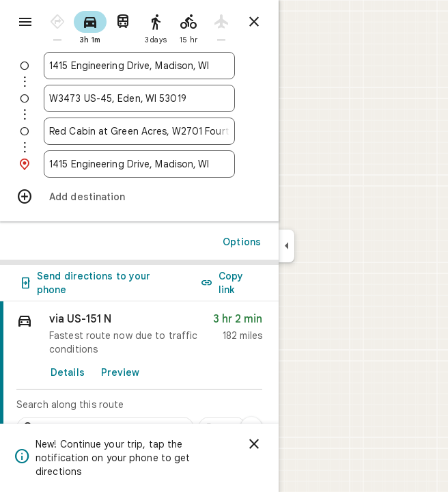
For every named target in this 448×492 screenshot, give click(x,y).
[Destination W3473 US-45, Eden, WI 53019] (139, 98)
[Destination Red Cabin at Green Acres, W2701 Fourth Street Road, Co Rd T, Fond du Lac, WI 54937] (139, 131)
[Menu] (25, 22)
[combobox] (139, 66)
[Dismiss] (254, 444)
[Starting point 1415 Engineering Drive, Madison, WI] (139, 66)
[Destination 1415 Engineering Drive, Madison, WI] (139, 164)
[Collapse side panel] (286, 246)
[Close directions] (254, 22)
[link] (139, 374)
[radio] (57, 26)
